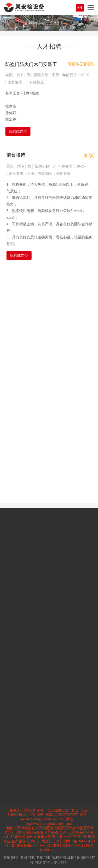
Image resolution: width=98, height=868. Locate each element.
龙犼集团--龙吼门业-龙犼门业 (27, 858)
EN (80, 8)
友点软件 (61, 863)
